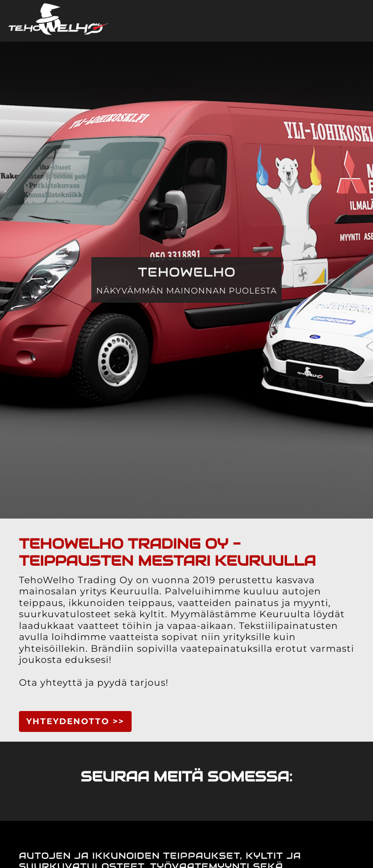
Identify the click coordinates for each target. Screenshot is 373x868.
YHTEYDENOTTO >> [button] (75, 721)
